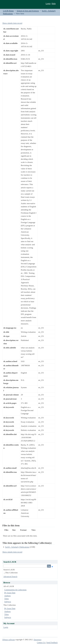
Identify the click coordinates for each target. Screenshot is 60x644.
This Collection (11, 573)
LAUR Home (8, 11)
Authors (8, 596)
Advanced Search (10, 576)
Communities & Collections (15, 590)
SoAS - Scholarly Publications (17, 547)
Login (48, 3)
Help (54, 3)
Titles (7, 599)
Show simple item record (12, 23)
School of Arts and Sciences (28, 11)
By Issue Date (10, 593)
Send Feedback (52, 642)
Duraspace (38, 640)
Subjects (8, 602)
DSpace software (9, 640)
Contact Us (41, 642)
